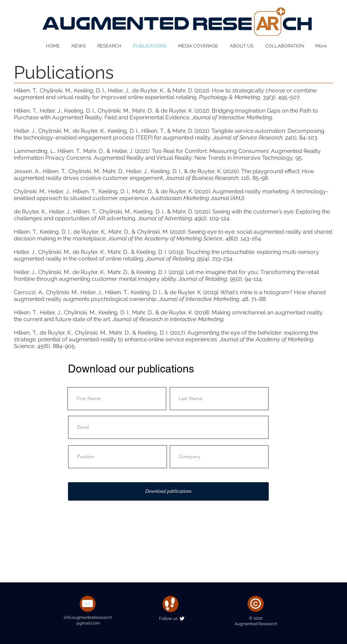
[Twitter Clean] (182, 619)
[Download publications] (168, 491)
